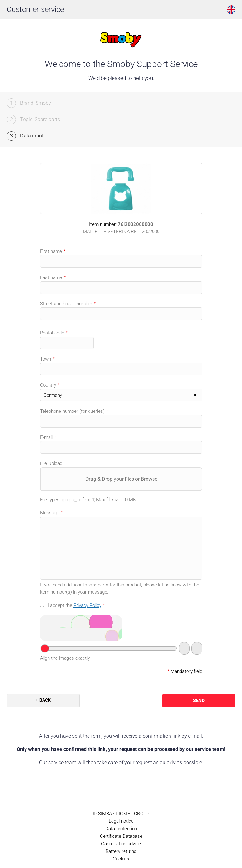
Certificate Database (121, 836)
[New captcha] (197, 648)
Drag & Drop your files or (121, 479)
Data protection (121, 829)
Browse (149, 479)
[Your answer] (109, 648)
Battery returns (121, 851)
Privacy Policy (87, 605)
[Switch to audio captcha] (184, 648)
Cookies (121, 859)
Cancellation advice (121, 844)
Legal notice (121, 821)
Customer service (35, 9)
